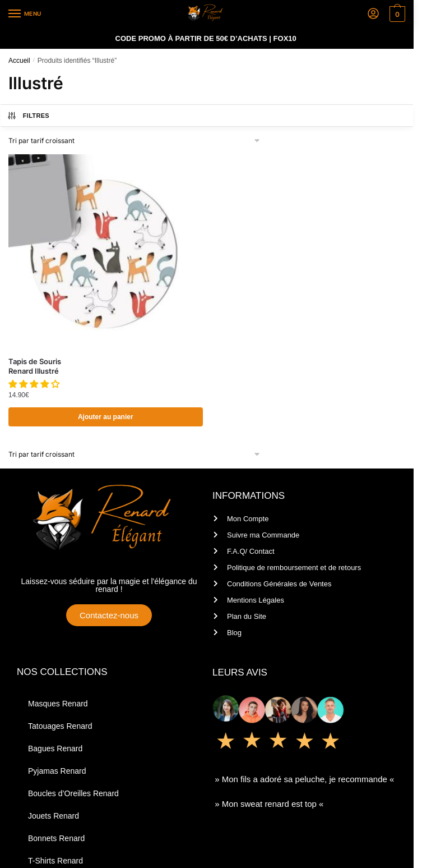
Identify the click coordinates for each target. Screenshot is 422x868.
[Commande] (135, 141)
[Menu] (25, 14)
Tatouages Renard (60, 726)
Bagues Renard (55, 748)
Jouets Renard (54, 816)
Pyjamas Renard (57, 771)
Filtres (28, 116)
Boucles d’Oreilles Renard (73, 793)
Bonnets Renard (56, 838)
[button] (35, 384)
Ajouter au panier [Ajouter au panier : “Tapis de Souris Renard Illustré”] (106, 417)
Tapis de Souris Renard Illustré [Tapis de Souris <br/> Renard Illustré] (35, 366)
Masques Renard (58, 704)
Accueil (19, 61)
